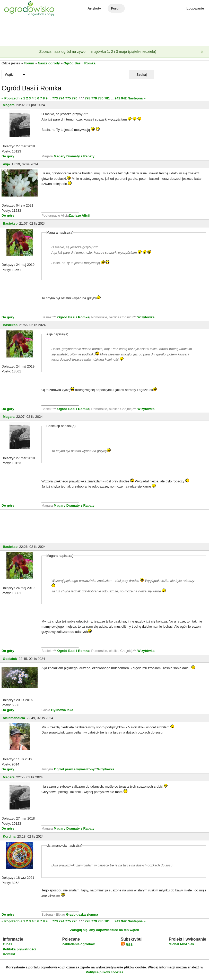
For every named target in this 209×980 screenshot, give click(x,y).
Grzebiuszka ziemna (82, 914)
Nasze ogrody (49, 63)
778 (88, 98)
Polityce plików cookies (104, 972)
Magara (9, 105)
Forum (116, 8)
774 (62, 98)
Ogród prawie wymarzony (74, 769)
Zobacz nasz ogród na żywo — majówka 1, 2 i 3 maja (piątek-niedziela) (98, 52)
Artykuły (94, 8)
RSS (127, 945)
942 (124, 98)
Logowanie (195, 8)
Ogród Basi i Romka (80, 63)
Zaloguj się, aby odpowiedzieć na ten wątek (104, 930)
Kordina (9, 836)
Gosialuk (10, 659)
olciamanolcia (14, 718)
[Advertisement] (104, 32)
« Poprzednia (12, 98)
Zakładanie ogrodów (79, 944)
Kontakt (9, 954)
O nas (7, 944)
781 (107, 98)
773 (55, 98)
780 (101, 98)
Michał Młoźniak (181, 944)
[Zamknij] (202, 52)
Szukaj (142, 75)
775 (68, 98)
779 (94, 98)
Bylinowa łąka (62, 710)
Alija (6, 164)
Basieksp (10, 223)
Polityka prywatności (19, 949)
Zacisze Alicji (79, 215)
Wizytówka (146, 317)
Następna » (137, 98)
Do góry (8, 156)
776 (75, 98)
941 (117, 98)
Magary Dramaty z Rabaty (74, 156)
